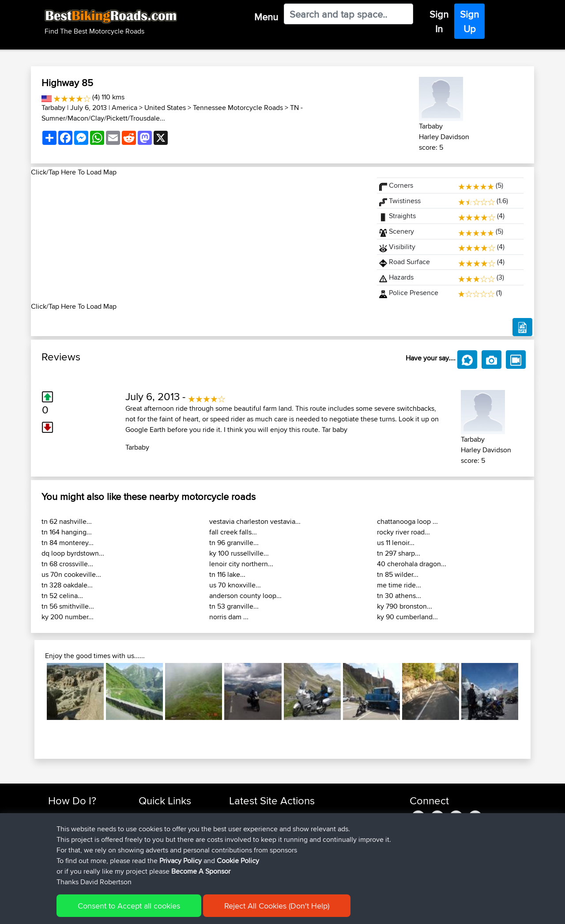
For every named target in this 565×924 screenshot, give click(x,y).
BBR (296, 816)
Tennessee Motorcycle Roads (238, 108)
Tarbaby (53, 108)
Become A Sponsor (76, 858)
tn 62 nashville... (67, 521)
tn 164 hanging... (67, 532)
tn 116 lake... (227, 574)
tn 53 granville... (234, 606)
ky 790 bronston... (405, 606)
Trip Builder (155, 837)
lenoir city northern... (241, 564)
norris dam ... (229, 617)
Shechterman (249, 816)
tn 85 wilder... (398, 574)
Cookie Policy (210, 911)
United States (165, 108)
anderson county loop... (245, 596)
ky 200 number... (68, 617)
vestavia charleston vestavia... (255, 521)
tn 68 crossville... (67, 564)
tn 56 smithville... (68, 606)
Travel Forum (157, 826)
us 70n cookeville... (71, 574)
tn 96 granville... (234, 543)
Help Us (150, 869)
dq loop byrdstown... (73, 553)
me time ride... (399, 585)
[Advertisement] (199, 239)
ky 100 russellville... (239, 553)
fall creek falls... (233, 532)
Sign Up (469, 21)
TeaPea (241, 847)
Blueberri (243, 869)
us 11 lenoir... (396, 543)
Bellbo (239, 858)
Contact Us (154, 858)
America (124, 108)
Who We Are (156, 847)
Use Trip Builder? (73, 826)
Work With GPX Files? (79, 837)
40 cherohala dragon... (412, 564)
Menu (266, 17)
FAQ (54, 869)
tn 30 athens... (399, 596)
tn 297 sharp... (399, 553)
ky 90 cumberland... (407, 617)
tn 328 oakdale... (67, 585)
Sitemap (130, 911)
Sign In (439, 21)
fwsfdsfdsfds (248, 837)
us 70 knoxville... (235, 585)
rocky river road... (403, 532)
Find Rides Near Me (76, 816)
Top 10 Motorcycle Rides (173, 816)
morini (239, 826)
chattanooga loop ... (407, 521)
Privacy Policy (166, 911)
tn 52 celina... (62, 596)
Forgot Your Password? (82, 847)
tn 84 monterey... (68, 543)
